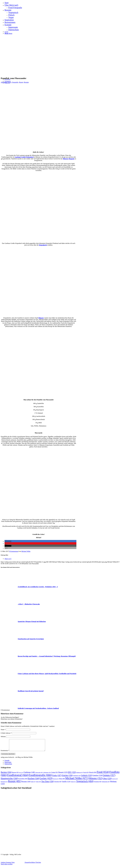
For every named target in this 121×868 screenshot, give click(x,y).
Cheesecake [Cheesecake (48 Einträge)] (39, 775)
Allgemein (4, 82)
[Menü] (8, 33)
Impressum (8, 764)
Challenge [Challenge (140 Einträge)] (29, 774)
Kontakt (7, 763)
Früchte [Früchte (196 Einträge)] (67, 778)
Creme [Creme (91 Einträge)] (54, 775)
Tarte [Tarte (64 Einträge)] (38, 784)
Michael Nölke (26, 551)
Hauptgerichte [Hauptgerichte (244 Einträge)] (9, 781)
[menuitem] (62, 3)
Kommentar (5, 753)
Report (21, 82)
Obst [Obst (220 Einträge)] (107, 781)
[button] (8, 541)
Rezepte (26, 82)
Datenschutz (8, 766)
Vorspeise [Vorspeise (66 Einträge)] (98, 784)
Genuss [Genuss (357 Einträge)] (109, 777)
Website (3, 737)
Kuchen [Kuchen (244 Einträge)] (33, 781)
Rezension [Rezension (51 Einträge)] (4, 784)
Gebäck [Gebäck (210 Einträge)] (87, 778)
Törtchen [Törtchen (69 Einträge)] (58, 784)
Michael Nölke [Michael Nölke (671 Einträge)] (77, 780)
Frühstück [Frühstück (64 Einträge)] (77, 778)
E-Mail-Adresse (6, 733)
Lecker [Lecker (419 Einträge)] (46, 781)
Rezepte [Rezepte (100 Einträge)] (26, 784)
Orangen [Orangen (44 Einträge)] (115, 781)
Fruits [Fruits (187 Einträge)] (57, 778)
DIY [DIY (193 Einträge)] (72, 774)
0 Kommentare (14, 551)
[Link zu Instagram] (8, 81)
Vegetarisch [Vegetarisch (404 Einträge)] (85, 783)
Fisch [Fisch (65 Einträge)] (86, 775)
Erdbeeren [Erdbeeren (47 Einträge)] (80, 775)
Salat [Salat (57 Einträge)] (33, 784)
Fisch (10, 82)
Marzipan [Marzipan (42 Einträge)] (56, 781)
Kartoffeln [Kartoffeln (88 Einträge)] (23, 781)
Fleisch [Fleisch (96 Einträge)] (93, 775)
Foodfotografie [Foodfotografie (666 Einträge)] (40, 777)
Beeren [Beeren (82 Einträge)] (15, 775)
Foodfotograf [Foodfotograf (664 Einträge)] (18, 777)
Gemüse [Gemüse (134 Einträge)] (97, 778)
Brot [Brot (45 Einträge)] (21, 775)
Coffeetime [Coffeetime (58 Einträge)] (47, 775)
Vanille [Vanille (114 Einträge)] (66, 784)
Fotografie (15, 82)
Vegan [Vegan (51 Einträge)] (73, 784)
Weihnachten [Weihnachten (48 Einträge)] (106, 784)
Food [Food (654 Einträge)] (103, 774)
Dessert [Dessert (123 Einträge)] (63, 775)
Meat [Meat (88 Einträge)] (62, 781)
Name (3, 730)
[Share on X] (8, 559)
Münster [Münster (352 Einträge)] (96, 781)
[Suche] (6, 32)
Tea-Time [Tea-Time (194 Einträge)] (48, 784)
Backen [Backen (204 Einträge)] (6, 774)
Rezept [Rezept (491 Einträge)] (15, 783)
